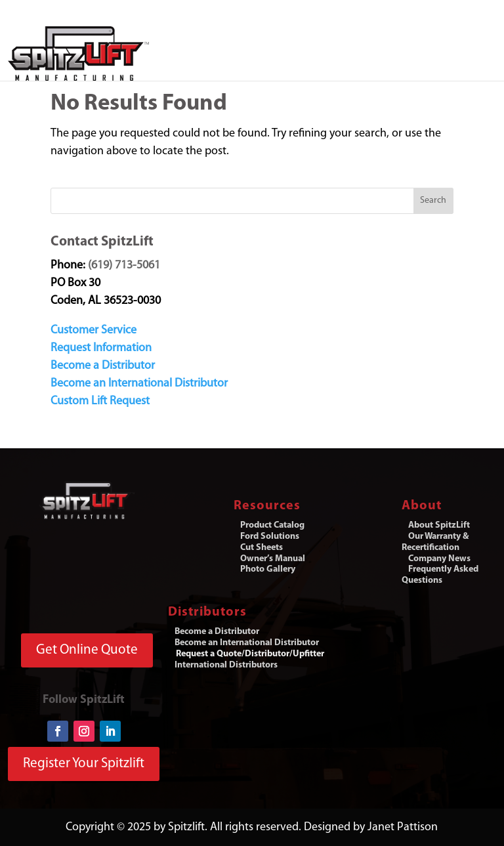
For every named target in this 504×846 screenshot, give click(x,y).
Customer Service (94, 330)
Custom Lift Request (100, 401)
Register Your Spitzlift (84, 764)
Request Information (101, 348)
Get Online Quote (87, 650)
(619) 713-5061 (124, 265)
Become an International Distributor (139, 384)
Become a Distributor (103, 366)
